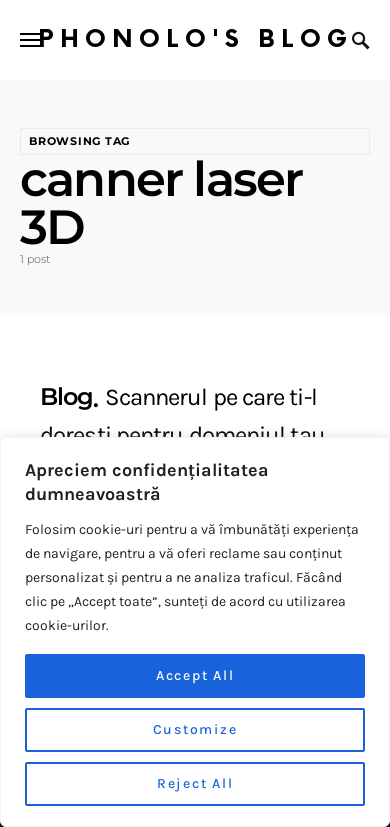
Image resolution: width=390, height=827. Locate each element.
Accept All (195, 675)
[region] (195, 632)
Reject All (195, 783)
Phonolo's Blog (195, 39)
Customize (195, 729)
